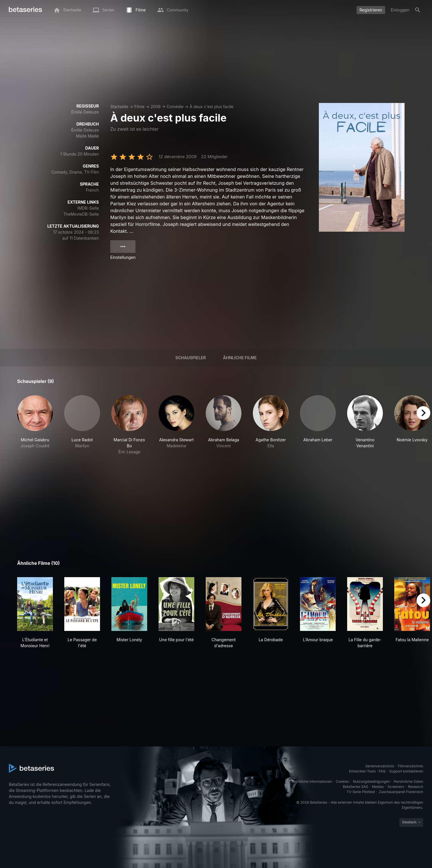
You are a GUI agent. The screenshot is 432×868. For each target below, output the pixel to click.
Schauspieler (191, 358)
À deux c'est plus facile (211, 107)
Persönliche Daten (408, 781)
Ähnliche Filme (240, 358)
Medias (378, 787)
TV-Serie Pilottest (361, 792)
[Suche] (418, 10)
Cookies (342, 781)
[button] (35, 425)
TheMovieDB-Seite (81, 214)
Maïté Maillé (87, 136)
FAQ (382, 771)
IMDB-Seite (88, 208)
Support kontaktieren (406, 771)
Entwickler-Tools (363, 771)
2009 (156, 107)
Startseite (119, 107)
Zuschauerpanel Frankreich (401, 792)
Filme (139, 107)
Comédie (175, 107)
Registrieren (371, 10)
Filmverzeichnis (411, 766)
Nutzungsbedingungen (371, 781)
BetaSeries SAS (355, 787)
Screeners (396, 787)
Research (416, 787)
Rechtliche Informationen (312, 781)
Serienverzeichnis (380, 766)
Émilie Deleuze (85, 112)
